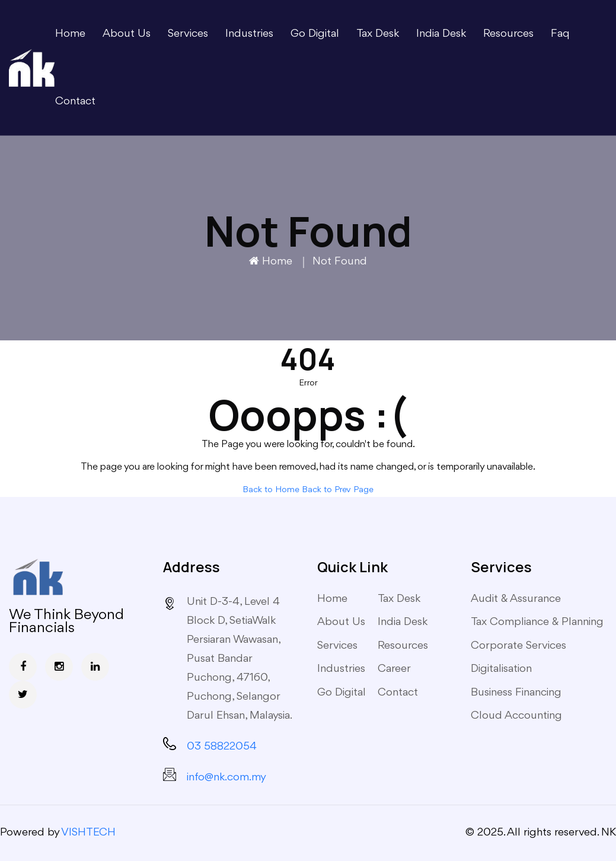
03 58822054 (222, 747)
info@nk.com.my (226, 777)
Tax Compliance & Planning (537, 622)
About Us (127, 34)
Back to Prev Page (338, 490)
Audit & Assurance (516, 599)
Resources (508, 34)
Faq (560, 34)
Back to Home (271, 490)
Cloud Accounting (516, 716)
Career (394, 669)
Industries (249, 34)
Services (188, 34)
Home (70, 34)
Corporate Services (518, 646)
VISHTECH (88, 833)
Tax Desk (378, 34)
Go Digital (315, 34)
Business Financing (516, 693)
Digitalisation (501, 669)
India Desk (441, 34)
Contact (75, 101)
